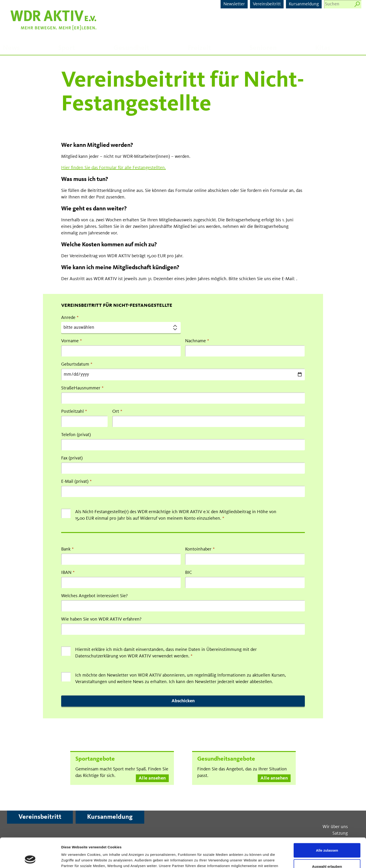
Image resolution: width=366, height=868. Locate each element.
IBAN (66, 573)
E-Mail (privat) (75, 482)
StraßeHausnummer (81, 388)
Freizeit (199, 48)
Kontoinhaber (198, 549)
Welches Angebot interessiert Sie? (94, 596)
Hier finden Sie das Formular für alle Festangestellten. (113, 168)
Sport (67, 48)
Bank (66, 549)
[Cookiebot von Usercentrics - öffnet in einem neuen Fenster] (30, 859)
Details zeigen (248, 859)
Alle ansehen (152, 778)
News (11, 48)
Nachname (195, 341)
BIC (188, 573)
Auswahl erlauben (327, 839)
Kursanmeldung (304, 4)
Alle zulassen (327, 823)
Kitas (323, 48)
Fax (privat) (72, 458)
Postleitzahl (72, 412)
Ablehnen (327, 855)
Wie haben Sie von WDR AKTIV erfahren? (101, 619)
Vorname (70, 341)
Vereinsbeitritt (267, 4)
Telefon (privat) (76, 435)
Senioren (263, 48)
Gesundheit (131, 48)
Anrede (68, 318)
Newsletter (234, 4)
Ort (116, 412)
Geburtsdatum (75, 364)
